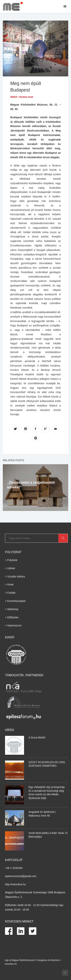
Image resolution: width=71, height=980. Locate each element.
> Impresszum (13, 625)
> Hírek (9, 585)
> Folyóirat (11, 560)
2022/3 (14, 97)
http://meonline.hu (15, 884)
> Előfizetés (12, 617)
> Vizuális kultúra (15, 576)
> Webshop (12, 609)
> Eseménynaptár (15, 601)
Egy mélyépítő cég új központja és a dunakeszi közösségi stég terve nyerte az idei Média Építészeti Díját (47, 793)
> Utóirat (10, 568)
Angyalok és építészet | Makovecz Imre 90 (42, 814)
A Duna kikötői (37, 738)
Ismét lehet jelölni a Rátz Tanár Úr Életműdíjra (48, 835)
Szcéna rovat (26, 97)
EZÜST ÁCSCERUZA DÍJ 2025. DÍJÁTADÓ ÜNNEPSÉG (47, 764)
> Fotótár (10, 593)
